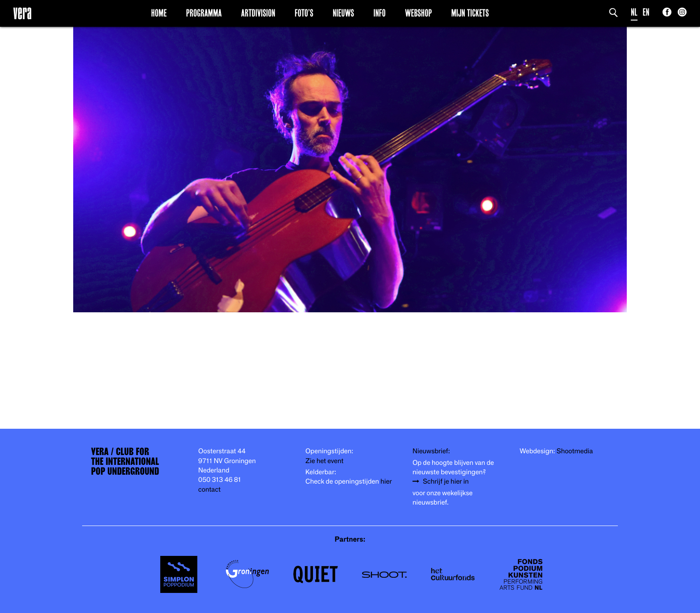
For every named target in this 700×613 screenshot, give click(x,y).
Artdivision (258, 13)
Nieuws (343, 13)
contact (209, 490)
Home (159, 13)
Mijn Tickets (470, 13)
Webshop (418, 13)
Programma (204, 13)
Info (379, 13)
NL (634, 12)
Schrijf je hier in (446, 482)
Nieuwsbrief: (431, 451)
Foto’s (304, 13)
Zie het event (324, 461)
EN (646, 12)
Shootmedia (575, 451)
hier (386, 482)
